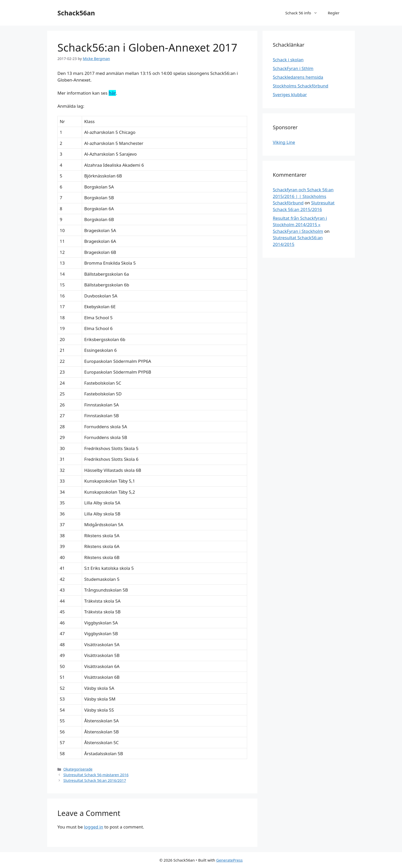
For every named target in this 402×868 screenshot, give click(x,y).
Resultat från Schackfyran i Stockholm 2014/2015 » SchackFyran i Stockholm (300, 225)
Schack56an (76, 13)
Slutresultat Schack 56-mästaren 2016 (96, 775)
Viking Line (284, 142)
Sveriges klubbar (290, 94)
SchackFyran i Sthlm (293, 68)
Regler (334, 13)
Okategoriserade (78, 769)
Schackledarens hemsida (298, 77)
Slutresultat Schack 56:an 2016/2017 (95, 780)
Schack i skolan (288, 60)
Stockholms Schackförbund (300, 86)
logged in (94, 827)
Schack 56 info (304, 13)
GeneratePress (229, 860)
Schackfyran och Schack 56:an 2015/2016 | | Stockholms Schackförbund (303, 196)
